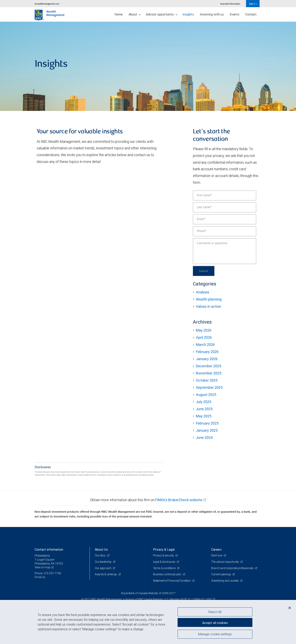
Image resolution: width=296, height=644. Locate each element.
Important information (230, 4)
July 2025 (204, 402)
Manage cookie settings (215, 635)
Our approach (103, 568)
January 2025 (207, 430)
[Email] (225, 219)
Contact (251, 14)
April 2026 (204, 337)
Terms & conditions (165, 568)
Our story (101, 555)
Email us (40, 577)
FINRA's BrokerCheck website (179, 500)
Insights (188, 14)
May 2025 (204, 416)
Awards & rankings (106, 574)
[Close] (290, 608)
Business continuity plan (168, 574)
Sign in (253, 4)
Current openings (222, 574)
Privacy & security (164, 555)
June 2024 (204, 438)
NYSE (184, 599)
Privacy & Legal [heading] (164, 549)
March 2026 (205, 345)
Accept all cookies (215, 622)
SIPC (209, 599)
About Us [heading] (101, 549)
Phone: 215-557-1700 (48, 573)
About (135, 14)
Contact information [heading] (49, 549)
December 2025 (209, 366)
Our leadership (104, 562)
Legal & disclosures (165, 562)
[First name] (225, 195)
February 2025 (207, 423)
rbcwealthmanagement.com (47, 4)
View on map (43, 567)
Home (119, 14)
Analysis (203, 292)
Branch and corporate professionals (233, 568)
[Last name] (225, 207)
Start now (217, 555)
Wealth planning (209, 299)
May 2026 (204, 330)
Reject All (215, 612)
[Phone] (225, 231)
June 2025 (204, 409)
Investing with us (212, 14)
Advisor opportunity (162, 14)
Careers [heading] (216, 549)
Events (234, 14)
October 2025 (207, 380)
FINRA (196, 599)
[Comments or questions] (225, 251)
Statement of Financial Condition (173, 581)
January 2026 (207, 359)
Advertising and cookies (226, 581)
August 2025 (206, 395)
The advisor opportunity (226, 562)
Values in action (209, 306)
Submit (204, 271)
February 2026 (207, 352)
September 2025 (209, 387)
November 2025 (209, 373)
